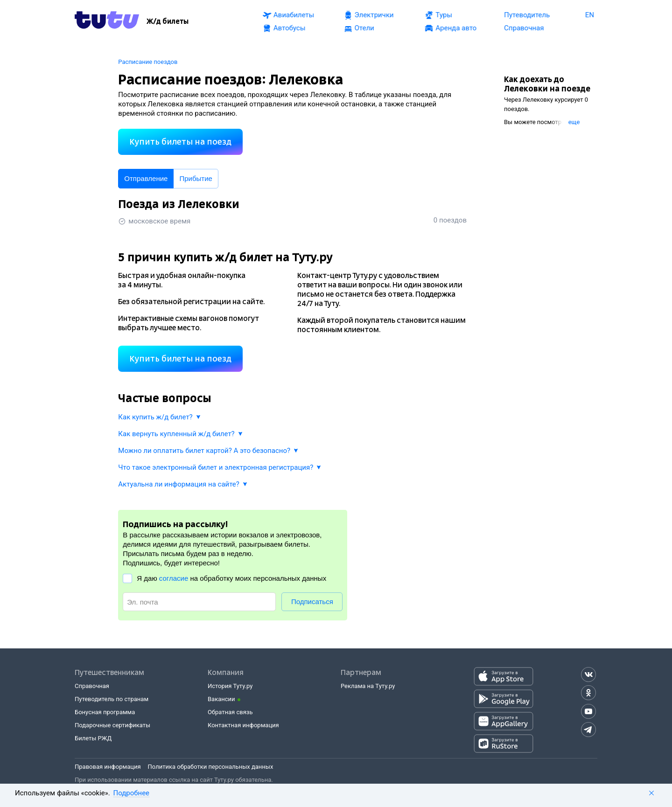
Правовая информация (108, 767)
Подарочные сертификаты (112, 725)
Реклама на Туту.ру (368, 686)
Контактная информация (243, 725)
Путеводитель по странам (112, 699)
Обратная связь (230, 712)
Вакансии (221, 699)
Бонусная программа (105, 712)
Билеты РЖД (93, 738)
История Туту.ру (230, 686)
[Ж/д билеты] (168, 21)
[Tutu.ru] (107, 21)
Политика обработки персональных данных (211, 767)
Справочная (92, 686)
